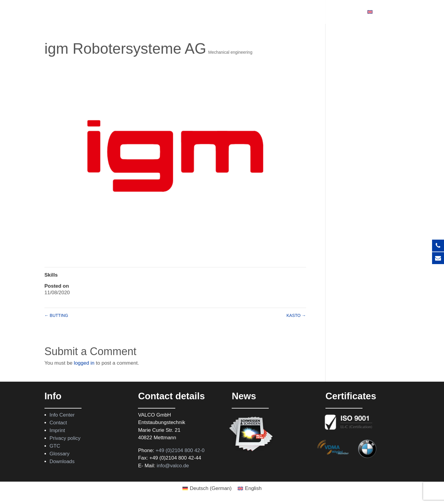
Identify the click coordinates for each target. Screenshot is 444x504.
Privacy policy (65, 438)
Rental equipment (212, 12)
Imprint (57, 430)
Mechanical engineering (230, 52)
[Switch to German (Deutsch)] (207, 488)
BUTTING (56, 315)
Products (164, 12)
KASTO (296, 315)
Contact (349, 12)
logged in (84, 363)
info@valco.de (173, 466)
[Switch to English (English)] (250, 488)
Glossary (60, 454)
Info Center (62, 415)
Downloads (62, 461)
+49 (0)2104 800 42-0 (180, 450)
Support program (264, 12)
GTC (55, 446)
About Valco (310, 12)
